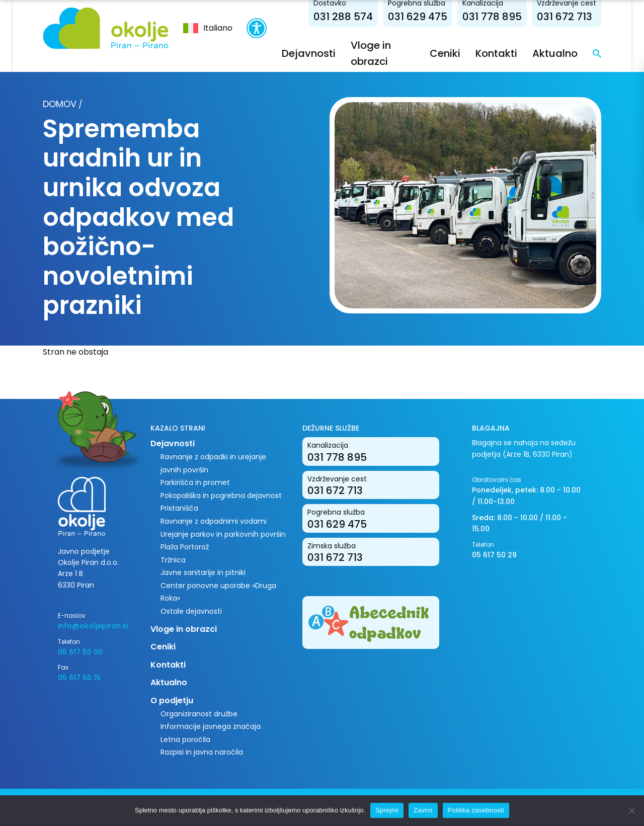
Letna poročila (185, 739)
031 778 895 (492, 17)
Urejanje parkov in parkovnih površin (223, 534)
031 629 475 (418, 17)
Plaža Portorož (185, 547)
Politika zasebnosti (476, 810)
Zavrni (423, 810)
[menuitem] (208, 28)
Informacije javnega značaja (211, 726)
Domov (60, 104)
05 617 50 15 (79, 678)
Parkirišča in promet (195, 482)
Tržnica (173, 560)
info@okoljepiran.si (93, 626)
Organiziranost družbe (199, 714)
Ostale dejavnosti (191, 611)
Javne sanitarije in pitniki (203, 572)
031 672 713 (565, 17)
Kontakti (496, 53)
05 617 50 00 (80, 652)
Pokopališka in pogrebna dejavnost (221, 495)
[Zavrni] (631, 810)
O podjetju (172, 700)
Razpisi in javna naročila (202, 752)
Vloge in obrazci (184, 629)
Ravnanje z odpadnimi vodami (214, 521)
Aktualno (555, 53)
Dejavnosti (309, 53)
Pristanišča (179, 508)
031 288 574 (343, 17)
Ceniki (445, 53)
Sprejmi (387, 810)
